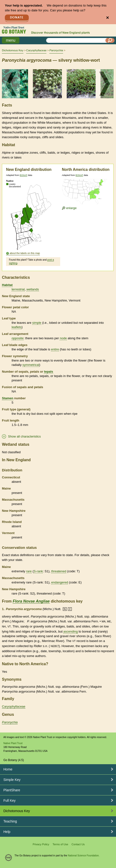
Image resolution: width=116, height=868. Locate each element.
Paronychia (10, 722)
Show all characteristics (24, 436)
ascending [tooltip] (70, 631)
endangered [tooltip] (60, 582)
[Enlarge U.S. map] (86, 192)
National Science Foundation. (84, 856)
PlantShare (12, 790)
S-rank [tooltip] (38, 571)
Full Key (10, 800)
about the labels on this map (25, 253)
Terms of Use (60, 844)
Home (8, 769)
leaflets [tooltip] (17, 327)
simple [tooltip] (37, 323)
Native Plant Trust (13, 743)
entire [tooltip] (55, 349)
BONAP (24, 175)
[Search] (110, 40)
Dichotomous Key (13, 50)
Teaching (10, 821)
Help (7, 832)
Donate (17, 18)
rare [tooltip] (29, 571)
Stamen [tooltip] (8, 398)
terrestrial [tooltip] (18, 289)
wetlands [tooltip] (33, 289)
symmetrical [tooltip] (31, 365)
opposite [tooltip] (18, 338)
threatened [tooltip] (59, 571)
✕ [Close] (107, 18)
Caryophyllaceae (36, 50)
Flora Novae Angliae (31, 601)
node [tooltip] (63, 338)
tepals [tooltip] (49, 372)
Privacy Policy (41, 844)
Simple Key (12, 780)
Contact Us (78, 844)
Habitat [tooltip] (7, 285)
